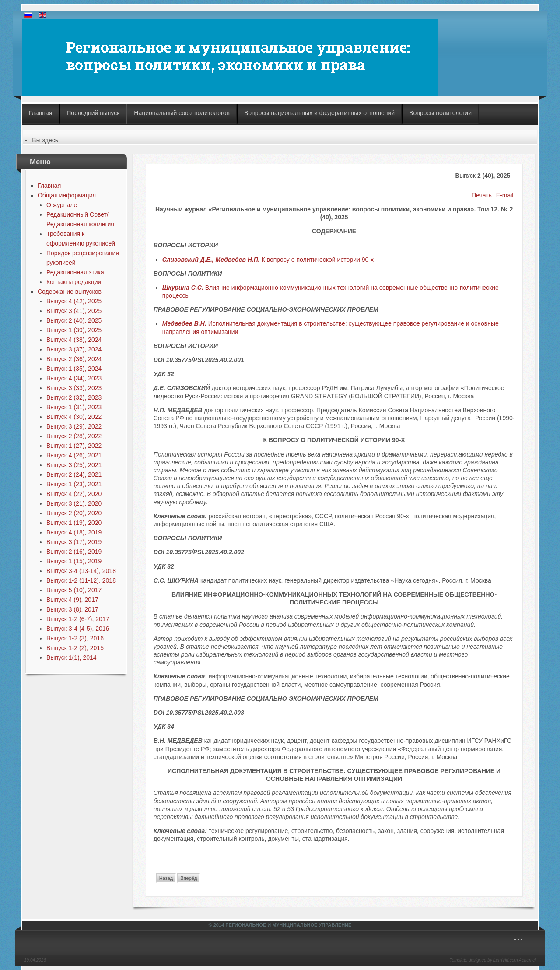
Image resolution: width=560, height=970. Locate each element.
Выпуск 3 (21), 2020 (74, 503)
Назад (166, 878)
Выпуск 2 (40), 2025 (74, 320)
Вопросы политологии (440, 113)
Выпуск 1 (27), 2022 (74, 446)
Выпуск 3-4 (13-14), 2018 (81, 571)
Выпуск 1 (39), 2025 (74, 330)
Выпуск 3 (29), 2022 (74, 426)
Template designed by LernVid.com (483, 960)
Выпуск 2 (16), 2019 (74, 552)
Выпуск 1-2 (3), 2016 (75, 638)
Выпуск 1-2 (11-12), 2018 (81, 580)
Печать (482, 195)
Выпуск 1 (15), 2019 (74, 561)
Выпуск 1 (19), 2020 (74, 523)
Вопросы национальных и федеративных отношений (319, 113)
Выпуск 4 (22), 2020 (74, 494)
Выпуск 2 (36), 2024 (74, 359)
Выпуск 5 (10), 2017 (74, 590)
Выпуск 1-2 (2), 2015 (75, 648)
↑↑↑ (518, 940)
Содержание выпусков (70, 292)
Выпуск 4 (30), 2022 (74, 417)
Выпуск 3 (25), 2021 (74, 465)
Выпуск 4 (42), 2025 (74, 301)
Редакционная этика (75, 272)
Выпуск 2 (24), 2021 (74, 474)
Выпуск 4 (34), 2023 (74, 378)
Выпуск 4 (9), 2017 (72, 600)
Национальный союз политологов (182, 113)
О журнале (62, 205)
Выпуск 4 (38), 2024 (74, 340)
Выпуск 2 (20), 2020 (74, 513)
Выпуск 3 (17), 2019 (74, 542)
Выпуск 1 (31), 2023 (74, 407)
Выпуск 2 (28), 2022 (74, 436)
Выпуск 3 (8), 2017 (72, 609)
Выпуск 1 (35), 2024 (74, 369)
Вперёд (189, 878)
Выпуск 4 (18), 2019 (74, 532)
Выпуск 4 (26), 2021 (74, 455)
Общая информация (67, 195)
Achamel (527, 960)
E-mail (505, 195)
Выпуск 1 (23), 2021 (74, 484)
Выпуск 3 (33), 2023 (74, 388)
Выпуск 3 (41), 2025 (74, 311)
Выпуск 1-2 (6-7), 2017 (78, 619)
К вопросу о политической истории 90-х (268, 260)
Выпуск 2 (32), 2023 (74, 397)
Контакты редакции (74, 282)
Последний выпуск (93, 113)
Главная (40, 113)
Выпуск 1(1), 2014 (72, 657)
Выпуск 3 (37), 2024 (74, 349)
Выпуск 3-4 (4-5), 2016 (78, 629)
